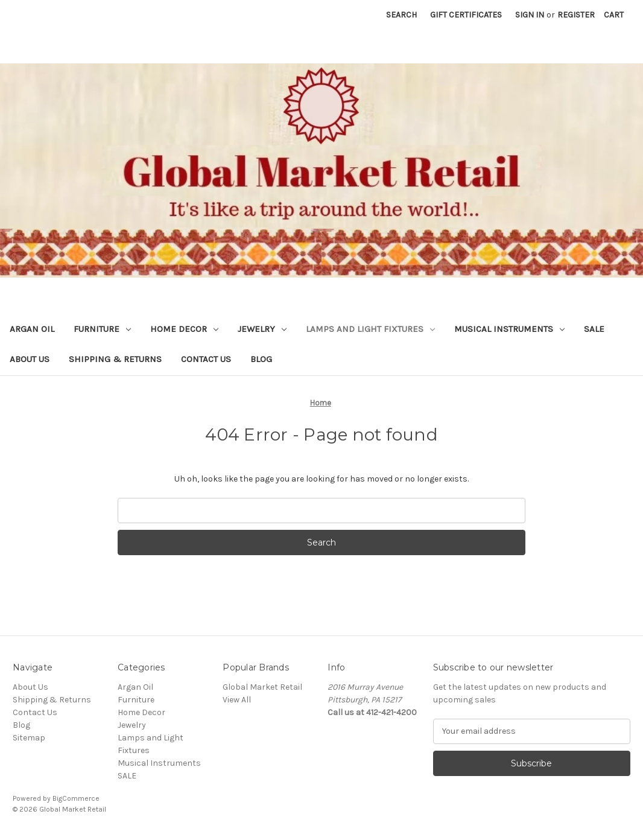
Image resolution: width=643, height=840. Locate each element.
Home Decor (184, 329)
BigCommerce (76, 798)
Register (576, 15)
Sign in (530, 15)
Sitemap (29, 738)
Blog (261, 359)
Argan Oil (32, 329)
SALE (594, 329)
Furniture (102, 329)
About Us (30, 359)
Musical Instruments (509, 329)
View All (237, 700)
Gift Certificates (466, 15)
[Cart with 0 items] (614, 15)
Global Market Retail (262, 687)
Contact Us (206, 359)
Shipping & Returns (115, 359)
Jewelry (262, 329)
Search (401, 15)
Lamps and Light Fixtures (370, 329)
